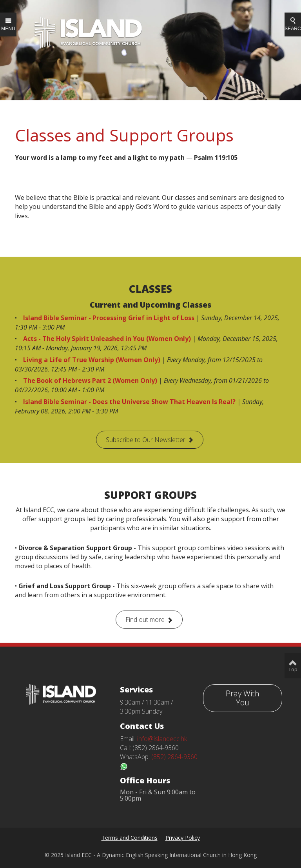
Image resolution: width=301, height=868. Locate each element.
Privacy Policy (183, 838)
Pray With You (243, 698)
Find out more (145, 620)
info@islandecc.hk (162, 739)
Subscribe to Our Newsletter (146, 440)
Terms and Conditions (130, 838)
